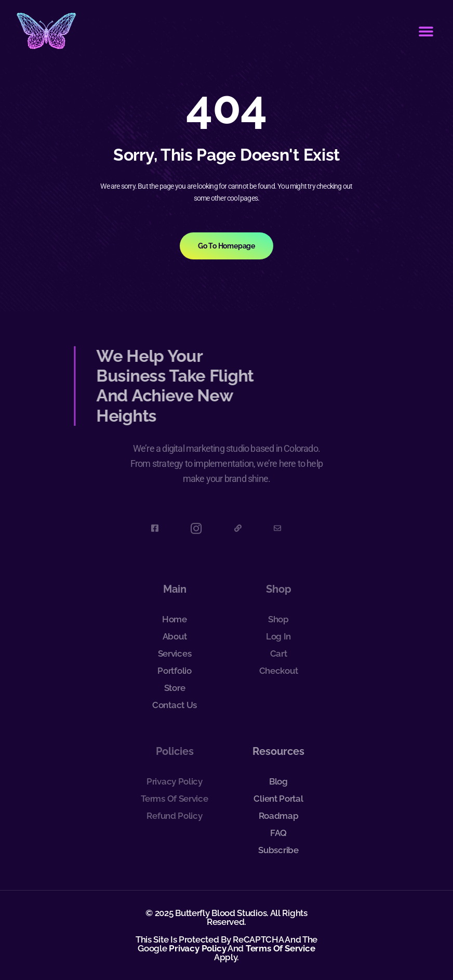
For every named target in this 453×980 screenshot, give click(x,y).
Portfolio (174, 671)
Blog (278, 781)
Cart (279, 654)
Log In (278, 636)
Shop (278, 619)
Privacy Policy (175, 781)
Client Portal (278, 799)
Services (175, 654)
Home (175, 619)
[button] (426, 31)
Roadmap (279, 816)
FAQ (278, 833)
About (175, 636)
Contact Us (175, 705)
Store (175, 688)
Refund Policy (174, 816)
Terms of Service (174, 799)
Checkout (279, 671)
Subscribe (278, 850)
